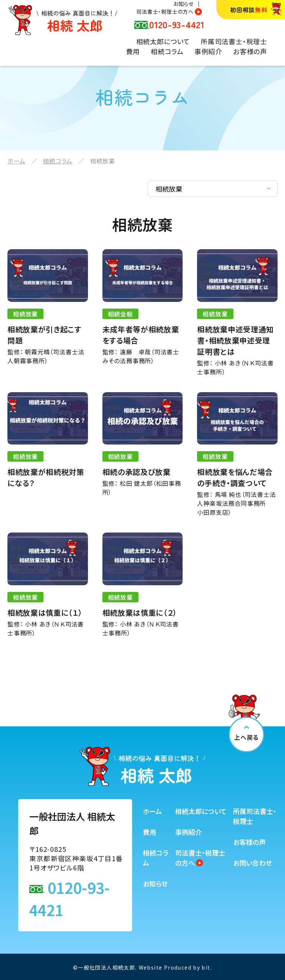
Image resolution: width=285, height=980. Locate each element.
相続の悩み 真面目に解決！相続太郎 (63, 20)
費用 (133, 51)
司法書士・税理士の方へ (165, 12)
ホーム (16, 161)
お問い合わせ (253, 863)
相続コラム (167, 51)
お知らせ (184, 4)
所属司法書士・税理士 (234, 41)
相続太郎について (163, 41)
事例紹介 (208, 51)
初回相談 (249, 10)
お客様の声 (250, 51)
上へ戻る (246, 737)
